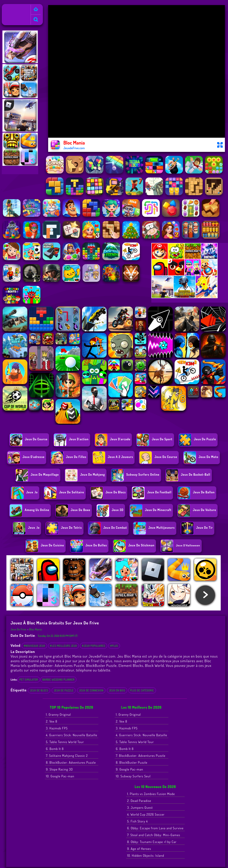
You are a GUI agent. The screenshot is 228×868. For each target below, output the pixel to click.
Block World (154, 665)
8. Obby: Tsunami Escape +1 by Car (152, 842)
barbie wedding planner (58, 680)
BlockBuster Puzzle (102, 665)
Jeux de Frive (13, 7)
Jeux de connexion (91, 690)
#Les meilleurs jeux (64, 646)
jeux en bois (117, 690)
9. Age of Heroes (139, 849)
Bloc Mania (36, 629)
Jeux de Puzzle (64, 690)
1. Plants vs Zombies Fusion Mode (151, 794)
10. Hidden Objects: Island (146, 856)
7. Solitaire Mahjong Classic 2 (67, 756)
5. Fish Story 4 (138, 821)
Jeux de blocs (39, 690)
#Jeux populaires (94, 646)
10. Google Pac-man (60, 776)
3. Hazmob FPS (57, 728)
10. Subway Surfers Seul (133, 776)
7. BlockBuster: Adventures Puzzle (141, 756)
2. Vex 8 (52, 721)
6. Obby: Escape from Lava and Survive (155, 828)
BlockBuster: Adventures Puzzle (59, 665)
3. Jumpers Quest (140, 808)
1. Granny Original (58, 714)
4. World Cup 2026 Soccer (146, 814)
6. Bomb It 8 (55, 749)
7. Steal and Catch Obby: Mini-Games (154, 835)
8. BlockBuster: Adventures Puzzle (71, 762)
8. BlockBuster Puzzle (132, 762)
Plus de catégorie (142, 690)
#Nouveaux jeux (34, 646)
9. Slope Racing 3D (59, 769)
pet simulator (29, 680)
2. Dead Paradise (139, 801)
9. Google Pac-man (129, 769)
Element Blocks (131, 665)
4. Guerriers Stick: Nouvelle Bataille (72, 735)
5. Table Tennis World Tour (65, 742)
